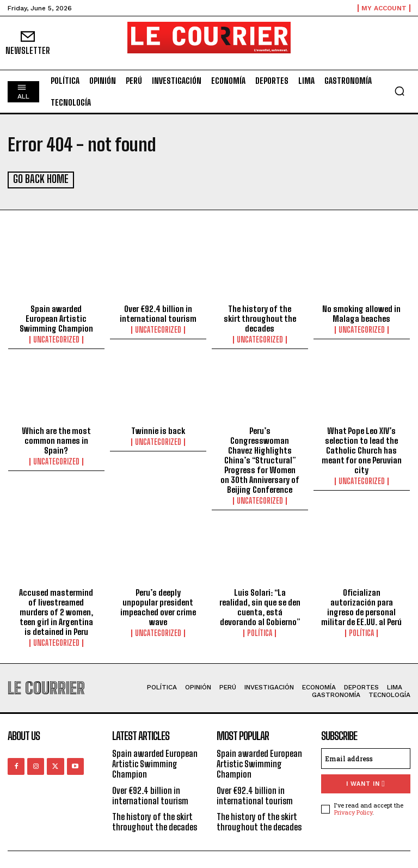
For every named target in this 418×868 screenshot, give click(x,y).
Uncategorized (56, 339)
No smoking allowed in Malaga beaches (361, 313)
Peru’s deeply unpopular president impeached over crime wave (158, 606)
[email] (366, 757)
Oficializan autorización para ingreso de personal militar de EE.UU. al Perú (361, 606)
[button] (399, 91)
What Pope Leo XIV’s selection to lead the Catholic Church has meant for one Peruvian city (362, 449)
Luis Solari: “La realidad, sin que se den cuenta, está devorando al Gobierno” (260, 606)
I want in (365, 783)
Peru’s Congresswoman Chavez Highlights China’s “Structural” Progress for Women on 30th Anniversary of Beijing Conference (260, 459)
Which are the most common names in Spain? (56, 439)
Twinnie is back (158, 430)
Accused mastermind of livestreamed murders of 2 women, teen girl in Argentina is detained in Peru (56, 611)
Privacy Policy (353, 811)
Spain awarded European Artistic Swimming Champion (56, 317)
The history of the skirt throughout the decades (260, 317)
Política (260, 632)
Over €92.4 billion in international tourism (158, 313)
